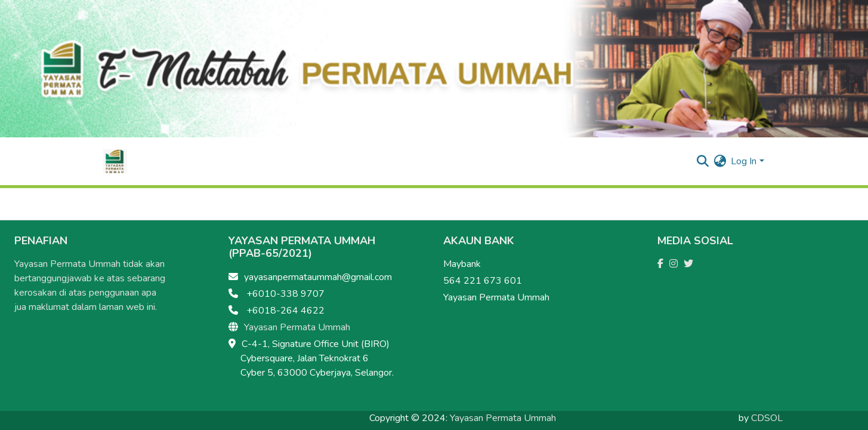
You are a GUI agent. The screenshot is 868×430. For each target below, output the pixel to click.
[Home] (115, 161)
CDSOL (767, 418)
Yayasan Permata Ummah (297, 327)
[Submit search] (702, 161)
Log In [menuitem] (744, 161)
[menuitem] (720, 161)
